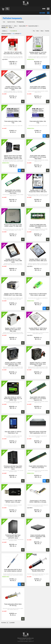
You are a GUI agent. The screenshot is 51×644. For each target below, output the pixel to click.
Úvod (4, 22)
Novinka (47, 31)
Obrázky (4, 28)
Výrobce (5, 31)
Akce (38, 31)
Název (10, 26)
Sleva (42, 31)
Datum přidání (22, 26)
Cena (15, 26)
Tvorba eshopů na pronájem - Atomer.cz (26, 641)
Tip (34, 31)
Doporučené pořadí (33, 26)
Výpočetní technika (11, 22)
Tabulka (10, 28)
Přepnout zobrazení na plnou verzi (25, 638)
